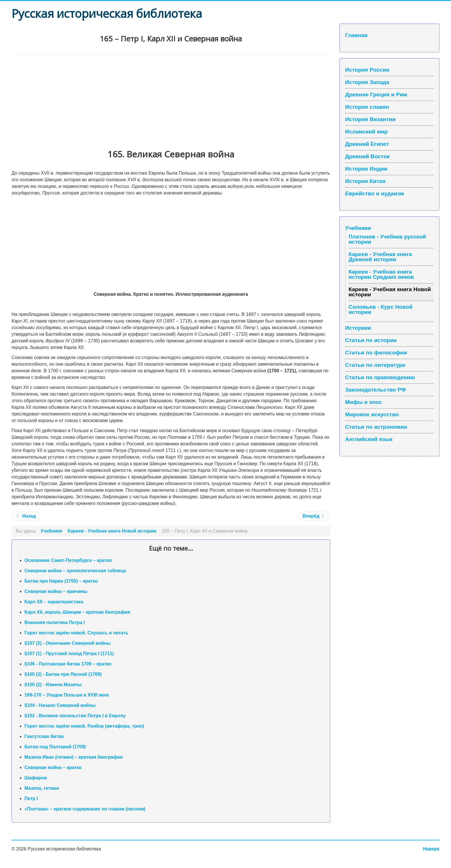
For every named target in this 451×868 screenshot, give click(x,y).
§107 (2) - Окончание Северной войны (68, 643)
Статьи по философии (376, 353)
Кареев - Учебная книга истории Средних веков (381, 274)
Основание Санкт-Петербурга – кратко (68, 560)
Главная (356, 35)
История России (367, 70)
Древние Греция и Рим (376, 95)
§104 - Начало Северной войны (60, 705)
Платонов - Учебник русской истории (387, 239)
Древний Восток (367, 157)
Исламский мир (366, 132)
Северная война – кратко (53, 767)
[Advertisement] (171, 98)
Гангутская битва (44, 736)
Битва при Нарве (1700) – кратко (61, 581)
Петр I (31, 799)
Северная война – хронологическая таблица (75, 571)
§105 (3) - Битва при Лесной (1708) (63, 674)
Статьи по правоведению (380, 377)
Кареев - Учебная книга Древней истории (380, 257)
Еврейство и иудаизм (374, 194)
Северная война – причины (56, 591)
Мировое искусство (372, 415)
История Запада (367, 82)
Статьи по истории (371, 340)
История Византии (370, 119)
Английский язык (369, 439)
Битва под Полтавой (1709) (55, 747)
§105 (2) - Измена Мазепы (53, 685)
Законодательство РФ (375, 390)
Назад (26, 516)
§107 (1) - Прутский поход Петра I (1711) (69, 654)
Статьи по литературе (375, 365)
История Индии (366, 169)
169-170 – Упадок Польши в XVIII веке (67, 695)
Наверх (431, 849)
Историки (358, 328)
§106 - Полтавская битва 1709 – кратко (68, 664)
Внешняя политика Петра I (55, 622)
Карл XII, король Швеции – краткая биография (77, 612)
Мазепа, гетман (42, 788)
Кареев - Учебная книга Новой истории (390, 292)
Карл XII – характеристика (54, 602)
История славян (367, 107)
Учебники (358, 228)
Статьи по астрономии (376, 427)
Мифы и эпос (364, 402)
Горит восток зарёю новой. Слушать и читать (76, 633)
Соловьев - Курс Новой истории (381, 309)
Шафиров (36, 778)
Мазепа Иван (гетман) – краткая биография (73, 757)
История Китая (365, 181)
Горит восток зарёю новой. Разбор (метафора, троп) (84, 726)
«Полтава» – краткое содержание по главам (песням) (85, 809)
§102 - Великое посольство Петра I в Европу (75, 716)
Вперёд (314, 516)
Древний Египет (367, 144)
